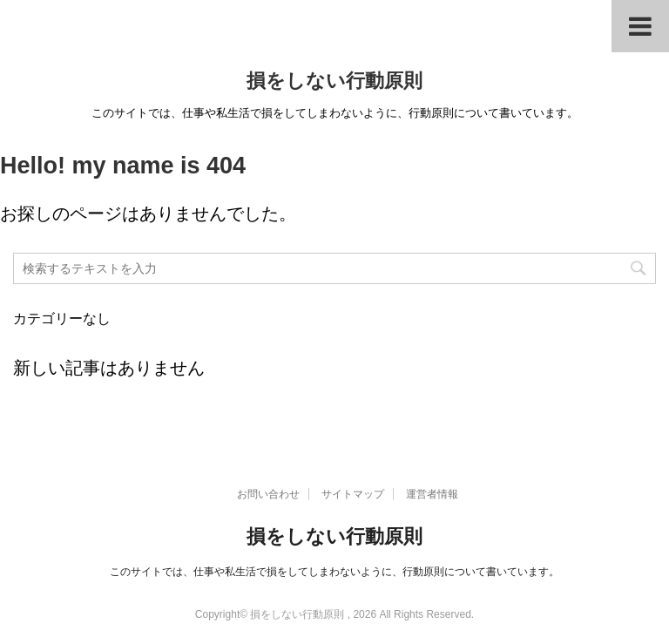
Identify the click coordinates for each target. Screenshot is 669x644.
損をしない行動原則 (334, 81)
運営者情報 (432, 494)
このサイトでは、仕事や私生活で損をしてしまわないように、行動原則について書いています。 (334, 572)
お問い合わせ (268, 494)
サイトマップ (353, 494)
